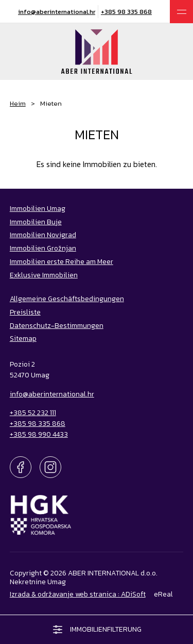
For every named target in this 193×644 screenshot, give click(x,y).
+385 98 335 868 (126, 12)
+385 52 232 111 (33, 412)
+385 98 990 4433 (39, 434)
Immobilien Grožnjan (43, 248)
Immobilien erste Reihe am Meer (62, 261)
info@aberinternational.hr (57, 12)
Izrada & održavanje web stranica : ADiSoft (78, 594)
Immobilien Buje (36, 222)
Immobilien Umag (38, 208)
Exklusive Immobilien (44, 275)
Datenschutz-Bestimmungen (57, 325)
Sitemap (23, 338)
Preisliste (25, 312)
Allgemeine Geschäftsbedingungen (67, 299)
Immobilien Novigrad (43, 235)
